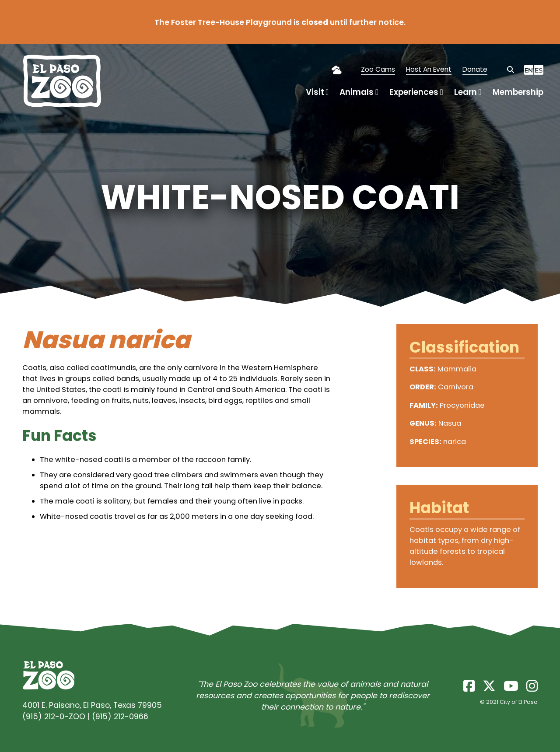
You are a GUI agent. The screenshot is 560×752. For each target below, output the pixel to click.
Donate (475, 69)
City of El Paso (519, 702)
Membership (518, 92)
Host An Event (429, 69)
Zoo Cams (378, 69)
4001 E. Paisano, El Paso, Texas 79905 (92, 705)
